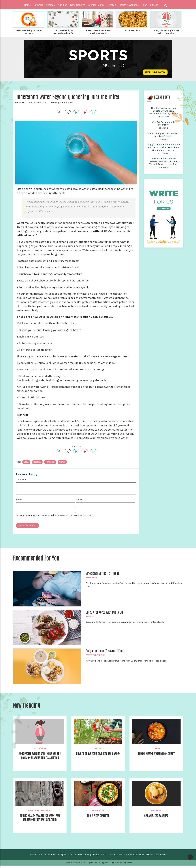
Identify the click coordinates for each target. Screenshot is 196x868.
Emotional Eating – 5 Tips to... (104, 576)
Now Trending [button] (78, 5)
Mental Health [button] (96, 5)
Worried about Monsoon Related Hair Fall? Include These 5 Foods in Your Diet (163, 164)
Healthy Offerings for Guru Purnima (29, 32)
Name (20, 502)
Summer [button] (38, 5)
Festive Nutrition (96, 658)
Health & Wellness (40, 813)
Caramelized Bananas (156, 818)
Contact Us (160, 857)
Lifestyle (113, 857)
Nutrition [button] (62, 5)
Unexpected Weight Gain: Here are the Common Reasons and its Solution (40, 761)
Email (80, 502)
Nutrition (91, 580)
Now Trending (85, 857)
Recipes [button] (50, 5)
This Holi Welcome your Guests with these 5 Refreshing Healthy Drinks (164, 113)
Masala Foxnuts (132, 30)
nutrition (50, 464)
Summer (52, 857)
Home (27, 5)
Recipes (90, 619)
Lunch (156, 751)
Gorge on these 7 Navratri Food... (106, 653)
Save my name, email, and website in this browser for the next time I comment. (55, 518)
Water (62, 464)
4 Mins (61, 105)
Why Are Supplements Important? (164, 126)
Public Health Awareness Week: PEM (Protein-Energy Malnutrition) (40, 820)
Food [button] (144, 5)
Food (98, 751)
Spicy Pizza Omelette (98, 818)
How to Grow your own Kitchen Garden (98, 758)
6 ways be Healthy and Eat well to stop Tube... (167, 32)
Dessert (156, 813)
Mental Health (100, 857)
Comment (21, 482)
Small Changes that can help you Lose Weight (163, 137)
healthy (37, 464)
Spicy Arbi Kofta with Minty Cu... (106, 615)
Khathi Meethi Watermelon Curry (156, 756)
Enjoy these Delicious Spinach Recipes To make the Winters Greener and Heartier (164, 150)
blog (26, 464)
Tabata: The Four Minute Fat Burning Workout (98, 32)
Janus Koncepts (124, 865)
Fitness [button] (154, 5)
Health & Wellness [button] (129, 5)
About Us (42, 857)
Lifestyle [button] (111, 5)
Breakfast (98, 813)
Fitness (149, 857)
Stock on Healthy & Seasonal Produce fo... (64, 32)
